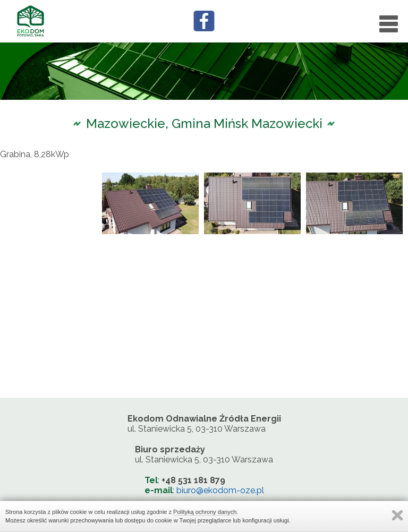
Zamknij (397, 515)
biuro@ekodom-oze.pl (220, 490)
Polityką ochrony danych (205, 512)
